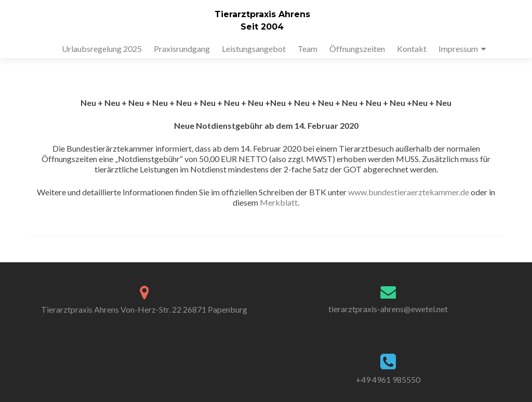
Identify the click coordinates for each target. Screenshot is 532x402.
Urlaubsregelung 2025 (102, 49)
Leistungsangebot (254, 49)
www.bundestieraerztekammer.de (409, 192)
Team (308, 49)
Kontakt (412, 49)
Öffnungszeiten (357, 49)
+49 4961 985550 (388, 379)
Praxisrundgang (182, 49)
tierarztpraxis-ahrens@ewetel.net (388, 309)
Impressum (458, 49)
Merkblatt (279, 202)
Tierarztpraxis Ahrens (262, 14)
